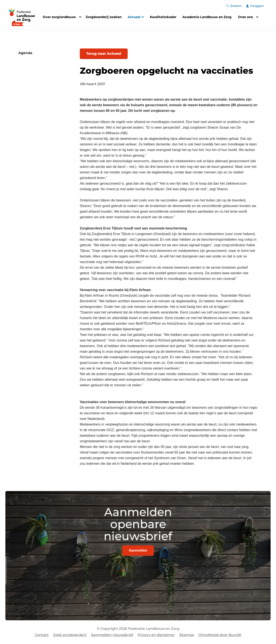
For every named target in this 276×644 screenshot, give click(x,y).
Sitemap (187, 635)
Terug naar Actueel (104, 54)
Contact (42, 635)
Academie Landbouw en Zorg (207, 17)
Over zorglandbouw (59, 17)
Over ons (245, 17)
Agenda (25, 53)
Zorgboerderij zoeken (104, 17)
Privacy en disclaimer (156, 635)
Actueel (136, 17)
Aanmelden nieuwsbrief (112, 635)
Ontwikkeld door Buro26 (220, 635)
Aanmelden (138, 550)
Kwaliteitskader (163, 17)
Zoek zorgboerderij (70, 635)
